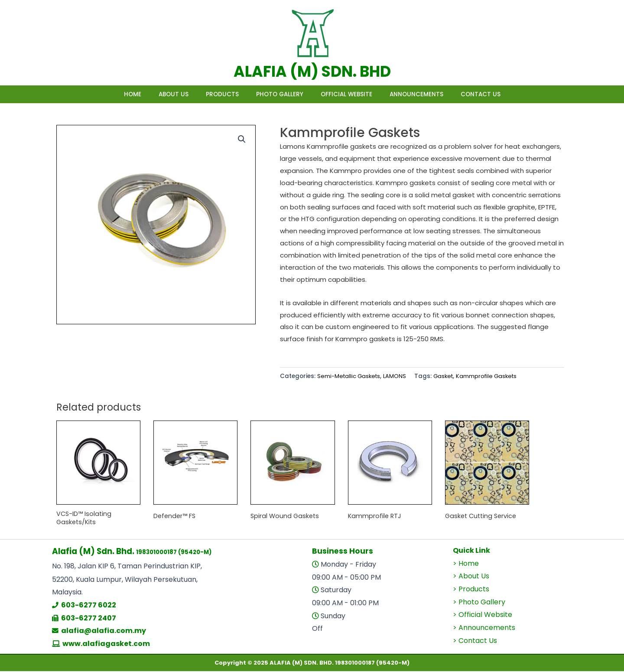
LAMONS (398, 376)
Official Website (355, 94)
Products (214, 94)
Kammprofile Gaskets (493, 376)
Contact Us (507, 94)
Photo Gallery (280, 94)
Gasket (447, 376)
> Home (466, 564)
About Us (156, 94)
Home (107, 94)
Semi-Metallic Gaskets (350, 376)
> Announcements (484, 629)
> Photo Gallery (479, 603)
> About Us (471, 577)
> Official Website (483, 616)
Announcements (434, 94)
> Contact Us (475, 641)
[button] (241, 139)
